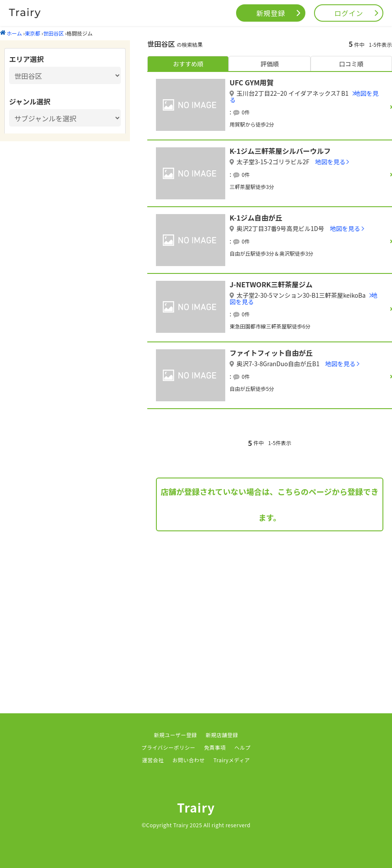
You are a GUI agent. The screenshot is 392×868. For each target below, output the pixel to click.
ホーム (11, 33)
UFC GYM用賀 (252, 82)
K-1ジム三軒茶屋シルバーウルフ (280, 151)
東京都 (32, 33)
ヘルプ (242, 747)
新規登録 (271, 13)
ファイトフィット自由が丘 (271, 353)
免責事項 (215, 747)
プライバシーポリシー (169, 747)
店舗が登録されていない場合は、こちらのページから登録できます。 (270, 504)
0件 (246, 112)
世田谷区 (53, 33)
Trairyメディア (232, 760)
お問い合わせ (189, 760)
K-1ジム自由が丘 (256, 218)
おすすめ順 (188, 64)
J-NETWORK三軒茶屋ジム (271, 284)
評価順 (269, 64)
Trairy (196, 807)
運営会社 (153, 760)
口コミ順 (351, 64)
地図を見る (330, 162)
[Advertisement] (270, 609)
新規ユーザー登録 (175, 735)
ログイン (349, 13)
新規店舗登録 (222, 735)
